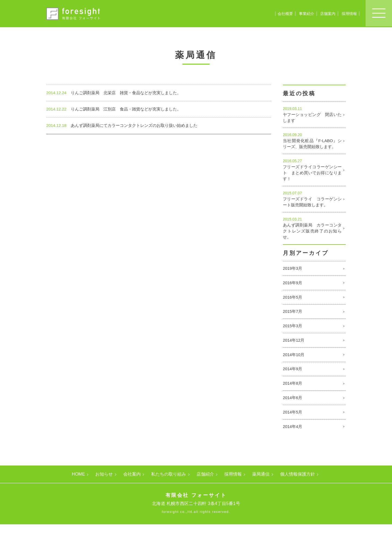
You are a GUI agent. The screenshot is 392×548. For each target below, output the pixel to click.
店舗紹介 (205, 498)
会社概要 (285, 14)
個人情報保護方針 (298, 498)
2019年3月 (293, 285)
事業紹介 (307, 14)
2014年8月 (293, 409)
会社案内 (132, 498)
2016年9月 (293, 300)
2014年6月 (293, 424)
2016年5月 (293, 316)
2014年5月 (293, 440)
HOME (78, 498)
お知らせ (104, 498)
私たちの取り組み (169, 498)
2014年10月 (294, 378)
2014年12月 (294, 362)
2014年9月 (293, 393)
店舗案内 (328, 14)
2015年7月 (293, 331)
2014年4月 (293, 455)
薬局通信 (261, 498)
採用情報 (349, 14)
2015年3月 (293, 347)
